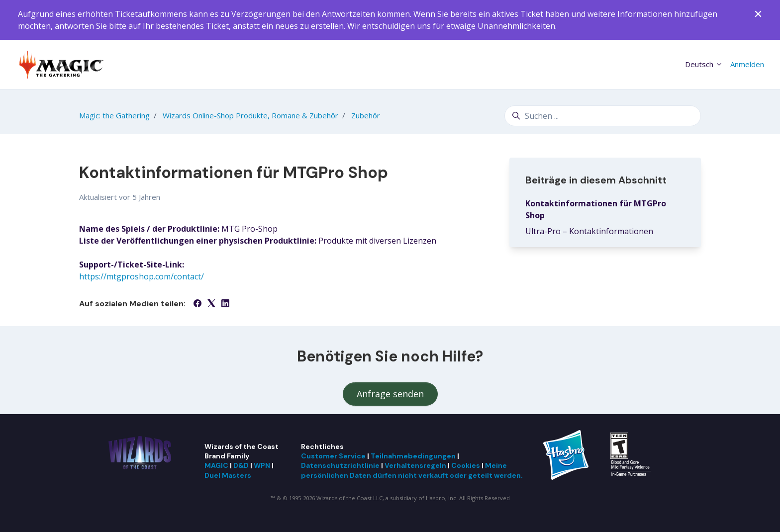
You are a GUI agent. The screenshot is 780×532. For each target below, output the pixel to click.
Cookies (466, 465)
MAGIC (216, 465)
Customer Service (333, 456)
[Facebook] (197, 304)
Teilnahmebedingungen (413, 456)
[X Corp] (211, 304)
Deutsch (704, 64)
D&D (241, 465)
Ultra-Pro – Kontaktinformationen (589, 231)
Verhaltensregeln (415, 465)
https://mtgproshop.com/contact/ (142, 276)
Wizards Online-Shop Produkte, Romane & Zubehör (250, 115)
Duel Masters (228, 475)
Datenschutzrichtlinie (340, 465)
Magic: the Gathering (114, 115)
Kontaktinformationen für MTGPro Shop (596, 209)
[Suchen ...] (603, 116)
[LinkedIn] (225, 304)
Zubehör (366, 115)
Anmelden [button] (747, 64)
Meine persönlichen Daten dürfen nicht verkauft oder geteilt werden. (412, 470)
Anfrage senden (390, 394)
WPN (262, 465)
